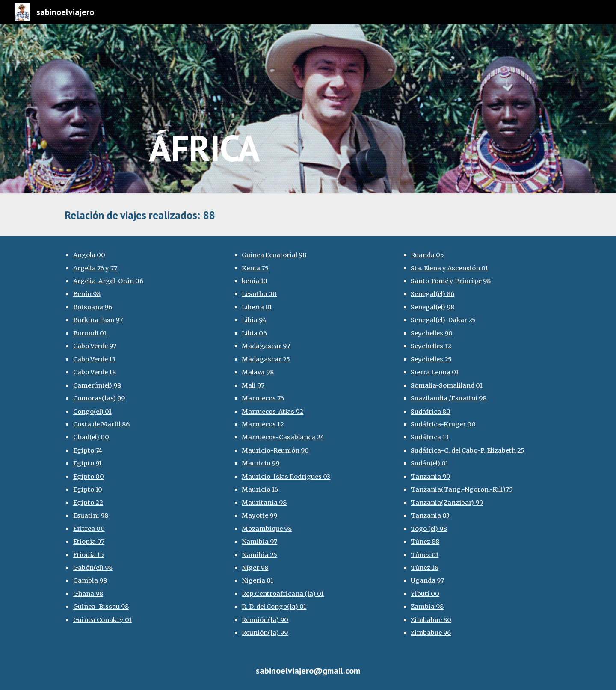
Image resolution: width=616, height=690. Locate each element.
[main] (350, 109)
